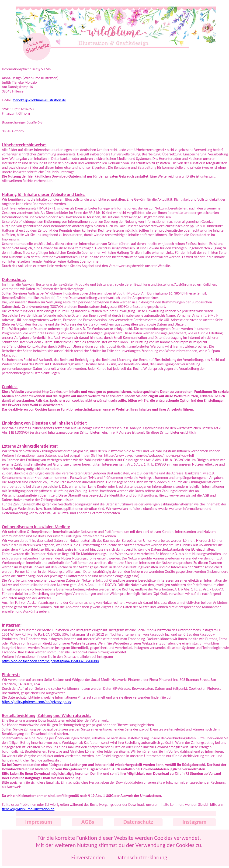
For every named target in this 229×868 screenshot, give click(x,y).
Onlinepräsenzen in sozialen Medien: (36, 527)
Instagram (194, 822)
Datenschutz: (14, 280)
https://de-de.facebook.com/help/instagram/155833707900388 (50, 661)
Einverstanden (88, 857)
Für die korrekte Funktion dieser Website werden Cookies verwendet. (119, 838)
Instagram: (12, 625)
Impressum (39, 822)
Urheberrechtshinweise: (24, 145)
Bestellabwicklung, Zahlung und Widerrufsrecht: (46, 715)
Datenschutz (138, 822)
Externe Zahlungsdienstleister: (30, 446)
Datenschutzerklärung (141, 857)
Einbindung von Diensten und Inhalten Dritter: (45, 423)
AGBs (88, 822)
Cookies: (10, 387)
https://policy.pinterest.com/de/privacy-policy (37, 702)
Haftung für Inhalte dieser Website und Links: (44, 194)
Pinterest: (11, 675)
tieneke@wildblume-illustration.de (40, 100)
